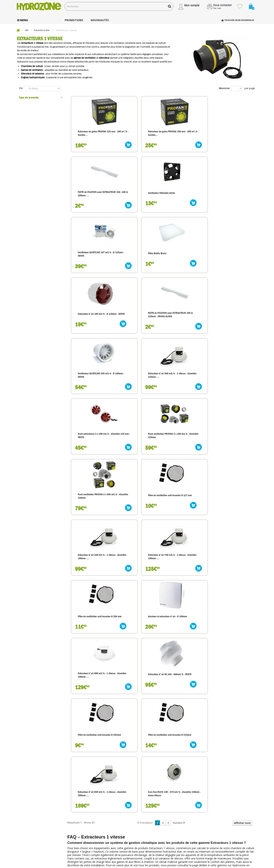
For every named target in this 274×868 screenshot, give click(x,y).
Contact (147, 839)
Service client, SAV (153, 824)
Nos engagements (153, 814)
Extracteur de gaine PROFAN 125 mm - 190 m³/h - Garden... (92, 135)
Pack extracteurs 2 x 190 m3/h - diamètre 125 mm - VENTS (185, 263)
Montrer (224, 88)
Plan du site (149, 849)
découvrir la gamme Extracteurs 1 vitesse (112, 531)
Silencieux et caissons (32, 74)
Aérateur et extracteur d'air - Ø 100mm (139, 389)
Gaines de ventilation (32, 70)
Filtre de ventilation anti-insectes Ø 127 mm (137, 325)
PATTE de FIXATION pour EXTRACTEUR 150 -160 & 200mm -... (184, 135)
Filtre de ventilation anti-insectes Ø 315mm (137, 453)
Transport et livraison (155, 819)
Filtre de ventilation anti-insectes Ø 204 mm (90, 389)
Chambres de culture (32, 66)
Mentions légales (152, 844)
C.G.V (146, 834)
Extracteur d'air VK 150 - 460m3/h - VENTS (230, 389)
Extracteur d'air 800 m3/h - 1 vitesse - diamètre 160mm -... (186, 390)
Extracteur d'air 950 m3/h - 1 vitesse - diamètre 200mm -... (186, 454)
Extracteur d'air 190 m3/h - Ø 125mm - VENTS (186, 197)
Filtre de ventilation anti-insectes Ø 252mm (90, 453)
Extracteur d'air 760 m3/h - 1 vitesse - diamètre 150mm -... (232, 327)
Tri (21, 88)
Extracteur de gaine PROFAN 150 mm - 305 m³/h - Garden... (139, 135)
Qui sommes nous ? (153, 809)
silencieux (104, 58)
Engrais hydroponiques (33, 77)
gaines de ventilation (85, 58)
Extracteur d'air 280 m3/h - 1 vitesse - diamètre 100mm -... (186, 327)
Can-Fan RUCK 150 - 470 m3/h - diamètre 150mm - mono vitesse (231, 454)
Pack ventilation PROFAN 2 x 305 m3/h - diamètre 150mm (92, 327)
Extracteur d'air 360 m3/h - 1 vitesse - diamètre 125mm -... (139, 263)
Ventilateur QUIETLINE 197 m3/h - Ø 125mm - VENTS (91, 197)
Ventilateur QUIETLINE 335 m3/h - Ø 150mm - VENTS (91, 261)
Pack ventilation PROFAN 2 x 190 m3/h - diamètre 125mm (232, 263)
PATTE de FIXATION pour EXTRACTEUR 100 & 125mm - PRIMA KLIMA (232, 199)
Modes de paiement (154, 829)
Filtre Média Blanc (134, 196)
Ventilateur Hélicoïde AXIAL (232, 132)
